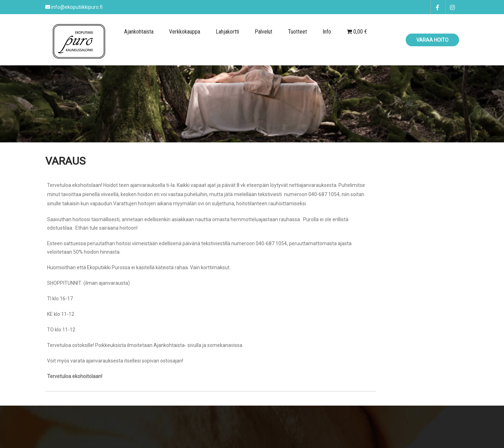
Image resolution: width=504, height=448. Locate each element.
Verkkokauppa (185, 32)
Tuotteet (297, 32)
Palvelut (263, 32)
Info (327, 32)
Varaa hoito (432, 40)
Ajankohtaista (139, 32)
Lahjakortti (227, 32)
